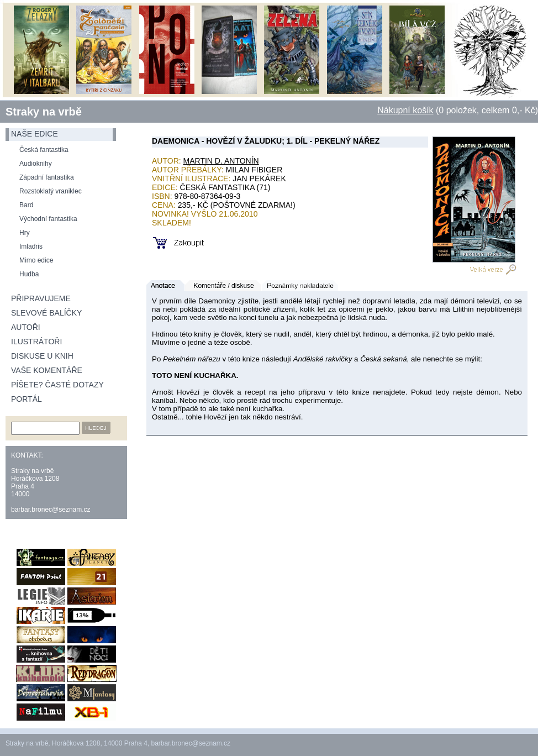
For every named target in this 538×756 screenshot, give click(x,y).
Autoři (26, 327)
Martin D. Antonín (221, 161)
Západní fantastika (47, 177)
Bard (26, 205)
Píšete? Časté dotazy (57, 385)
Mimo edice (36, 260)
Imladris (31, 246)
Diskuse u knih (42, 356)
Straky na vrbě (44, 112)
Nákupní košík (405, 110)
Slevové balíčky (46, 313)
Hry (25, 233)
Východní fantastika (48, 219)
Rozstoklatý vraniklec (51, 191)
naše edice (35, 134)
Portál (27, 399)
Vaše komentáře (47, 370)
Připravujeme (41, 298)
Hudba (29, 274)
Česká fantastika (44, 150)
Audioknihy (36, 164)
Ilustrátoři (36, 342)
